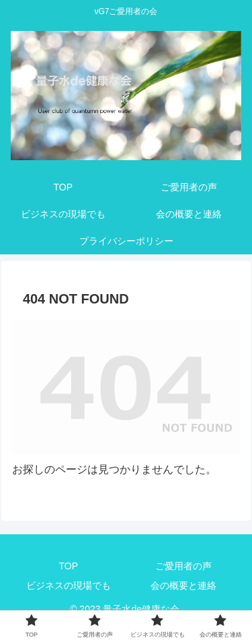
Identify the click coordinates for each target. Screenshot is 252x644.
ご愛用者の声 (183, 566)
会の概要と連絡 (183, 585)
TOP (68, 566)
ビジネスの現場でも (69, 585)
